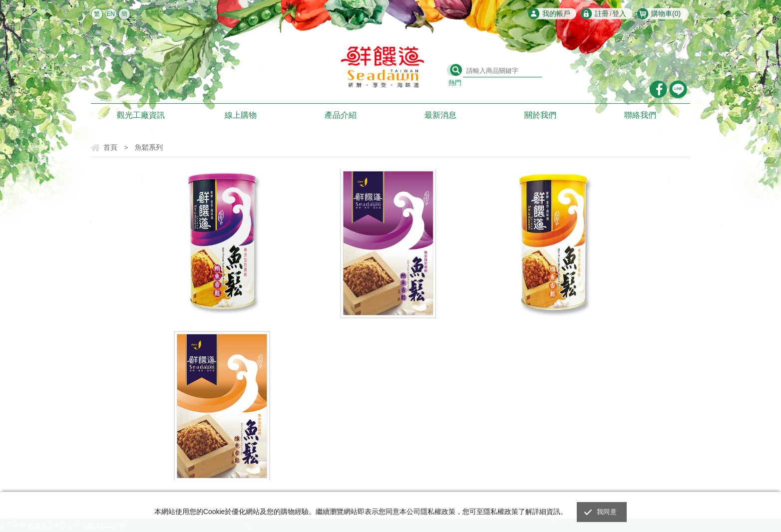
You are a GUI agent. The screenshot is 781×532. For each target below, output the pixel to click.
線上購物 (241, 115)
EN (111, 14)
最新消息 (440, 115)
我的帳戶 (556, 13)
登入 (619, 13)
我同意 (607, 512)
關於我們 (540, 115)
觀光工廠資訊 (141, 115)
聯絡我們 (640, 115)
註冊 (602, 13)
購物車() (666, 13)
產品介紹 (341, 115)
